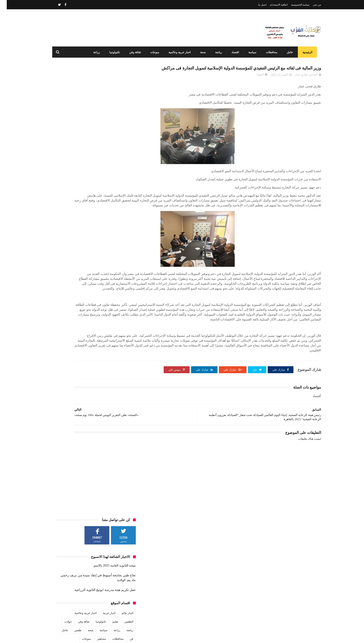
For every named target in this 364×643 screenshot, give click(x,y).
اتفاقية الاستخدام (272, 5)
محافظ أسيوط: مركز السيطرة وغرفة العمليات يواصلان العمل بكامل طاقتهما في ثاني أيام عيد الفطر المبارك (172, 615)
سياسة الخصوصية (294, 5)
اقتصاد (233, 52)
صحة (200, 52)
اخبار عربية (102, 162)
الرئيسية (305, 52)
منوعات (152, 52)
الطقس (122, 170)
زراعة (94, 52)
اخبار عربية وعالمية (177, 52)
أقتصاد (253, 85)
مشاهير (95, 187)
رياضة (216, 52)
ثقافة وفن (132, 52)
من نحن (310, 5)
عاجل (287, 52)
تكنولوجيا (112, 52)
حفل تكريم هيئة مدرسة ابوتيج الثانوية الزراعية (98, 138)
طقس (71, 179)
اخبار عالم (121, 162)
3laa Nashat (239, 636)
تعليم (109, 170)
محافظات (269, 52)
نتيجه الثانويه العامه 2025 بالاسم (108, 114)
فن (125, 187)
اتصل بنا (256, 5)
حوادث (61, 170)
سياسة (250, 52)
